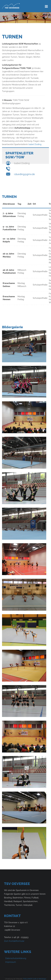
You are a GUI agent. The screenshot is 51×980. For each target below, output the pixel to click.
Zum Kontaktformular (14, 941)
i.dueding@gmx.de (24, 174)
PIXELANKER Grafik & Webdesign (35, 979)
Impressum (11, 962)
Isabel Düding (35, 144)
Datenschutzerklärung (16, 958)
